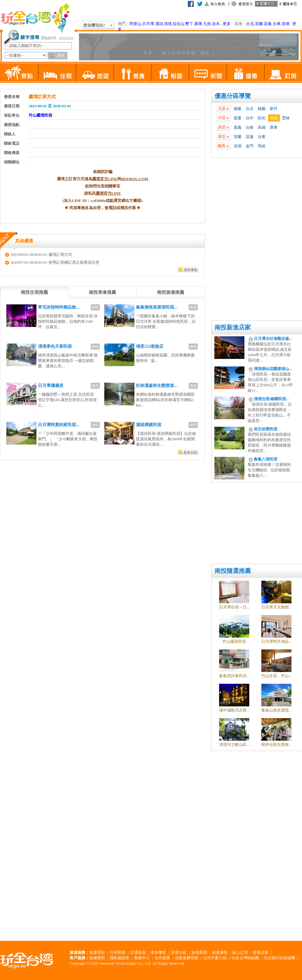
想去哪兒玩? (94, 25)
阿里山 (135, 24)
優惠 (245, 72)
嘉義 (238, 127)
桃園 (262, 109)
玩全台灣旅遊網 (35, 18)
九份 (207, 24)
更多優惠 (190, 269)
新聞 (208, 72)
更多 (227, 24)
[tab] (34, 292)
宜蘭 (259, 24)
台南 (250, 127)
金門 (250, 146)
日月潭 (148, 24)
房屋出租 (179, 952)
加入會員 (218, 4)
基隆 (238, 109)
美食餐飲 (159, 952)
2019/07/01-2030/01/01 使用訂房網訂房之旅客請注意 (55, 262)
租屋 (170, 72)
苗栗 (238, 118)
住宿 (57, 72)
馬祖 (262, 146)
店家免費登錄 (187, 958)
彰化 (262, 118)
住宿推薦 (118, 952)
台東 (277, 24)
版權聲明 (97, 958)
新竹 (274, 109)
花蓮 (268, 24)
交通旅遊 (138, 952)
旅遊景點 (97, 952)
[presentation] (34, 292)
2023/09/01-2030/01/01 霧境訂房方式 (41, 254)
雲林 (286, 118)
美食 (132, 72)
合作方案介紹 (215, 958)
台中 (250, 118)
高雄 (262, 127)
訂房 (283, 72)
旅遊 (94, 72)
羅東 (198, 24)
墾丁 (189, 24)
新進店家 (261, 952)
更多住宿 (190, 452)
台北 (250, 24)
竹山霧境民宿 (40, 115)
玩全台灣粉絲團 (245, 958)
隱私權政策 (120, 958)
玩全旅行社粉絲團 (279, 958)
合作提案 (162, 958)
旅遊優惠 (220, 952)
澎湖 (285, 24)
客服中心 (142, 958)
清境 (168, 24)
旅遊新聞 (199, 952)
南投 (274, 118)
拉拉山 (179, 24)
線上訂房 (240, 952)
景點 (19, 72)
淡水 (216, 24)
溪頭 (159, 24)
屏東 (274, 127)
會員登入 (246, 4)
